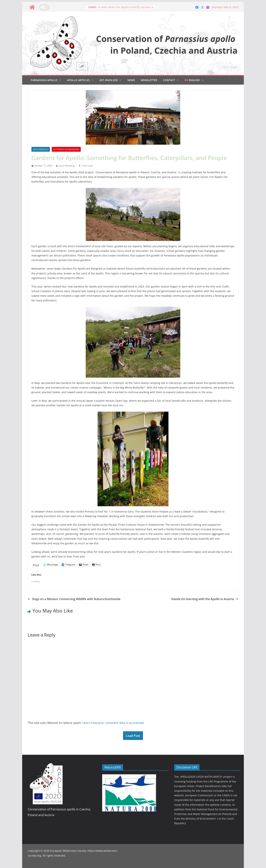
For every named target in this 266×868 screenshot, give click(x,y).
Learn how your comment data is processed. (113, 723)
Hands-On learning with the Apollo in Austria (205, 599)
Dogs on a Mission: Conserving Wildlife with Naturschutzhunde (74, 599)
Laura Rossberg (67, 166)
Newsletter (149, 80)
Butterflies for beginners (66, 149)
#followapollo (41, 149)
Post (36, 565)
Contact (169, 80)
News (131, 80)
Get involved (109, 80)
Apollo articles (78, 80)
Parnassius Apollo (44, 80)
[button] (59, 80)
